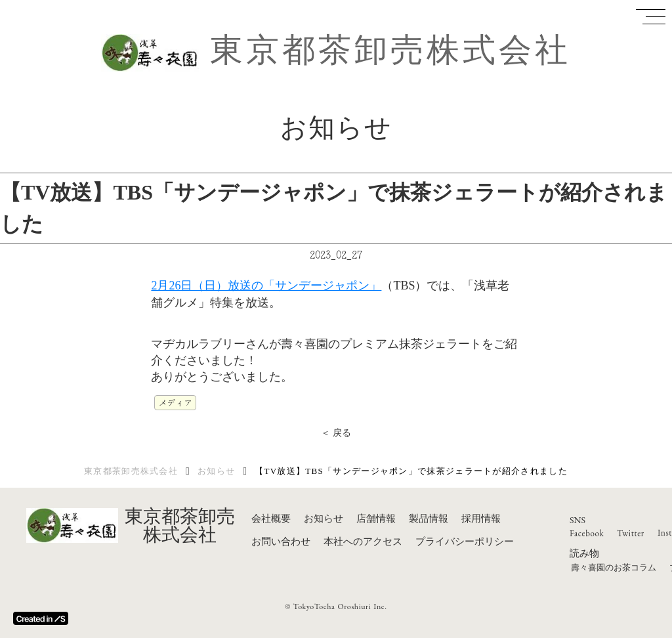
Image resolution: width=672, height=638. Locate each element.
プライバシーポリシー (465, 542)
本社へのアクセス (363, 542)
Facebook (587, 533)
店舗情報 (376, 519)
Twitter (631, 533)
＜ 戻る (336, 433)
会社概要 (271, 519)
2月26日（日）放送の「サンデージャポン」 (266, 286)
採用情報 (481, 519)
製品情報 (429, 519)
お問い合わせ (281, 542)
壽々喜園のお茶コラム (614, 567)
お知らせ (216, 471)
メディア (175, 402)
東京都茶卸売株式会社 (390, 50)
